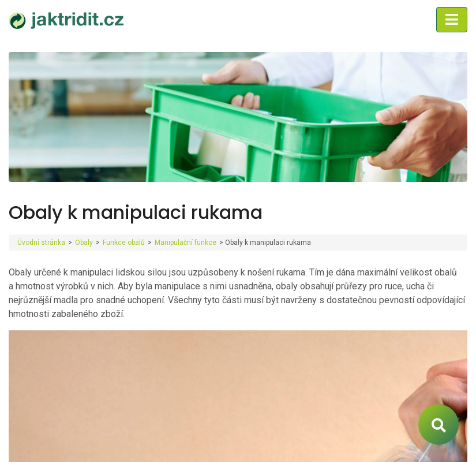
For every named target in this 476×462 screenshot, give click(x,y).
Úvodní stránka (41, 243)
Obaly (84, 243)
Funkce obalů (124, 243)
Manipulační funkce (185, 243)
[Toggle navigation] (452, 20)
